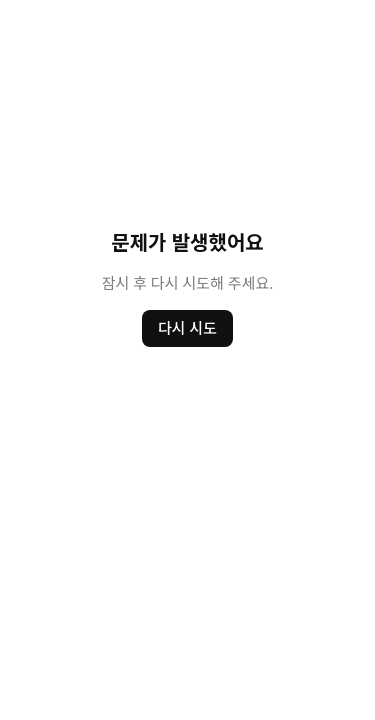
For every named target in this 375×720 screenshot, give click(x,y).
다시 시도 (187, 328)
